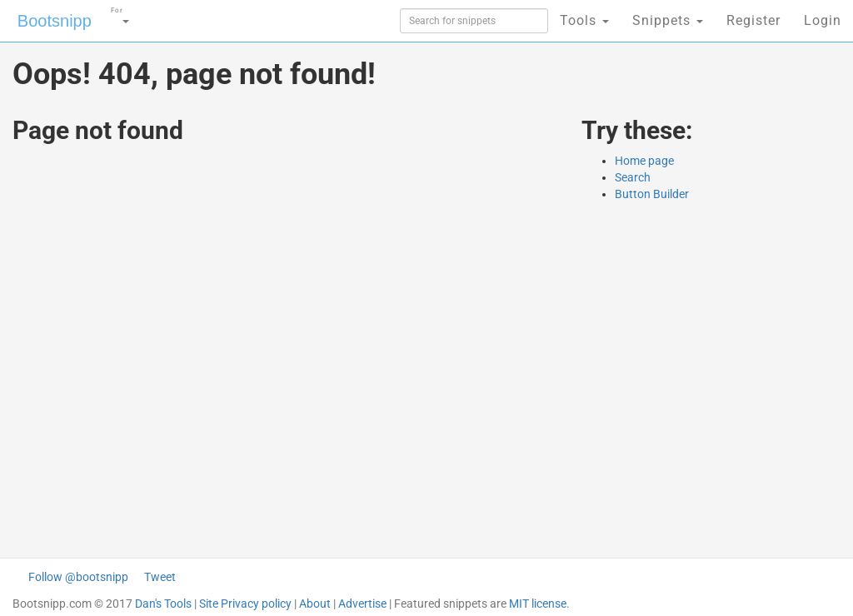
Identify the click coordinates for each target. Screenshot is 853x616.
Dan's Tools (163, 604)
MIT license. (539, 604)
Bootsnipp (55, 21)
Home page (644, 161)
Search (633, 177)
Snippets (668, 20)
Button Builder (652, 194)
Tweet (160, 577)
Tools (584, 20)
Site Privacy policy (245, 604)
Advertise (362, 604)
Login (823, 20)
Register (753, 20)
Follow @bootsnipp (78, 577)
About (315, 604)
